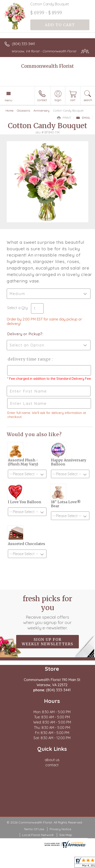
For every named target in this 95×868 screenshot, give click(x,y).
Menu (9, 100)
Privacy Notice (60, 829)
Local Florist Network (38, 835)
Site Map (66, 835)
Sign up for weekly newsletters (47, 642)
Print (64, 118)
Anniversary (41, 110)
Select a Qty (17, 308)
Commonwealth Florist (47, 66)
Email (83, 118)
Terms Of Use (34, 829)
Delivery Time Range (29, 359)
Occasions (23, 110)
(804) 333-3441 (23, 44)
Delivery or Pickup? (25, 334)
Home (10, 110)
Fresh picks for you (47, 612)
